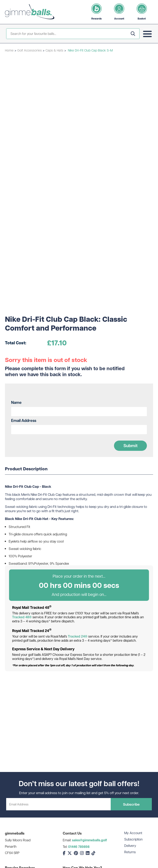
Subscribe (131, 804)
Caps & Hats (54, 50)
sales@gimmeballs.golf (89, 840)
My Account (133, 833)
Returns (130, 852)
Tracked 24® (78, 636)
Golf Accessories (30, 50)
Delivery (130, 846)
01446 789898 (79, 847)
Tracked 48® (22, 617)
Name (16, 402)
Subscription (133, 839)
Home (9, 50)
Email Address (24, 420)
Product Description (26, 469)
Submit (131, 445)
